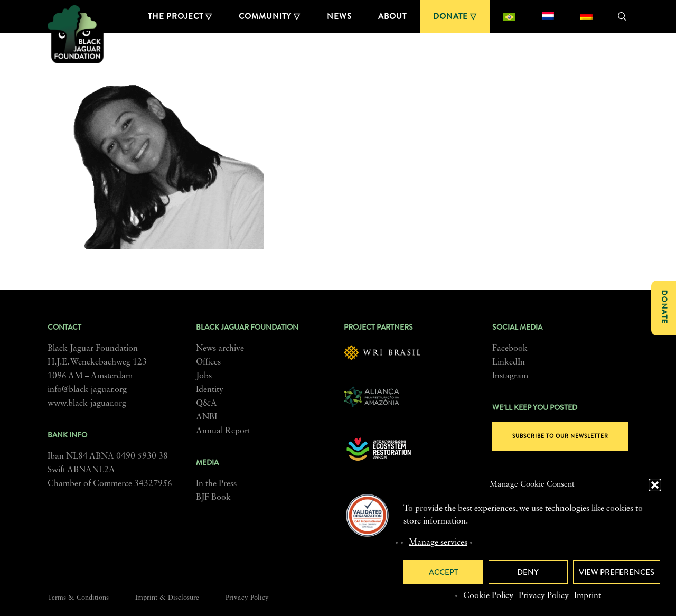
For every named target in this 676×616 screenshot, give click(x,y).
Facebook (510, 349)
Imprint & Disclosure (167, 598)
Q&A (206, 404)
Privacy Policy (544, 596)
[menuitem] (509, 16)
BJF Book (213, 498)
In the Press (216, 484)
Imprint (588, 596)
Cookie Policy (488, 596)
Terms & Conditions (78, 598)
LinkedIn (509, 362)
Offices (208, 362)
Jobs (204, 376)
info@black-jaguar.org (87, 390)
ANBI (206, 417)
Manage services (438, 543)
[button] (655, 485)
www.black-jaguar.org (87, 404)
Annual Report (223, 431)
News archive (220, 349)
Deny (528, 572)
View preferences (617, 572)
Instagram (510, 376)
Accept (443, 572)
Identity (210, 390)
